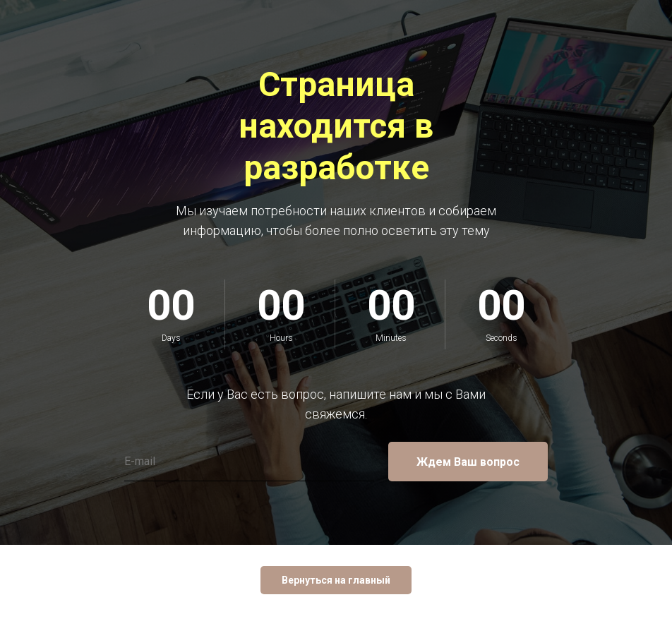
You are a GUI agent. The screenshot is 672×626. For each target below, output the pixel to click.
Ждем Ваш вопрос (468, 462)
